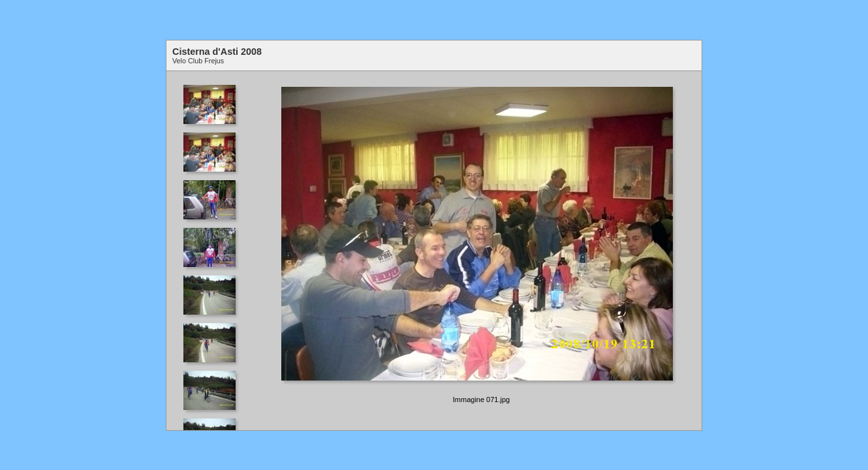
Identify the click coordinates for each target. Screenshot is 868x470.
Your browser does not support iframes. (214, 251)
